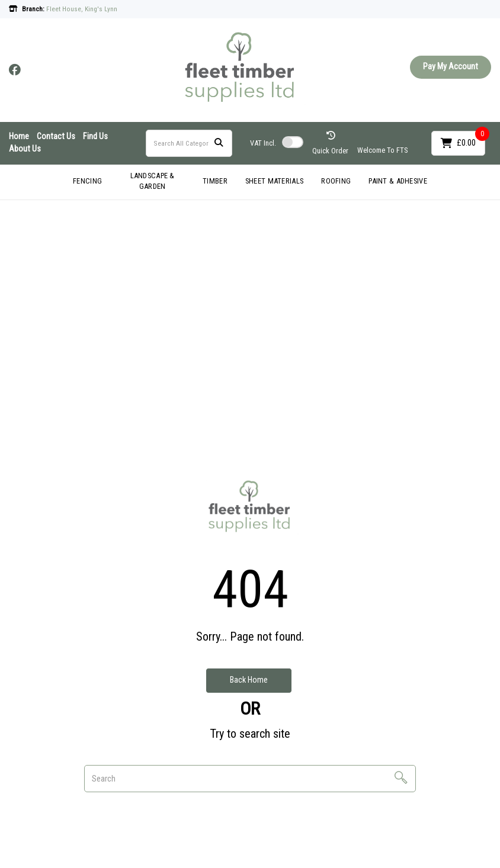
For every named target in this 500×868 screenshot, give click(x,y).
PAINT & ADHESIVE (398, 181)
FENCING (87, 181)
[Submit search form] (219, 143)
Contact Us (56, 136)
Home (19, 136)
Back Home (249, 680)
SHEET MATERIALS (274, 181)
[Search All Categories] (189, 143)
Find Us (95, 136)
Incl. (263, 143)
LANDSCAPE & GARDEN (153, 181)
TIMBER (215, 181)
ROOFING (336, 181)
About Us (25, 149)
